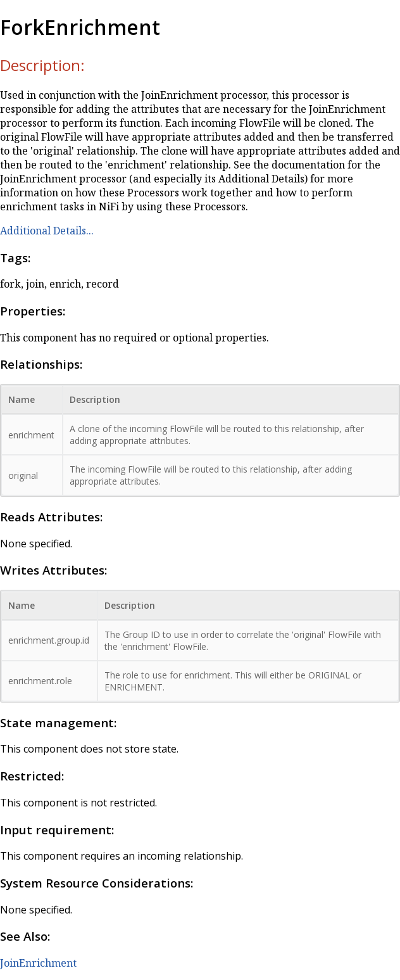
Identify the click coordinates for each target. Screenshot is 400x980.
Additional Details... (47, 231)
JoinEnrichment (38, 963)
